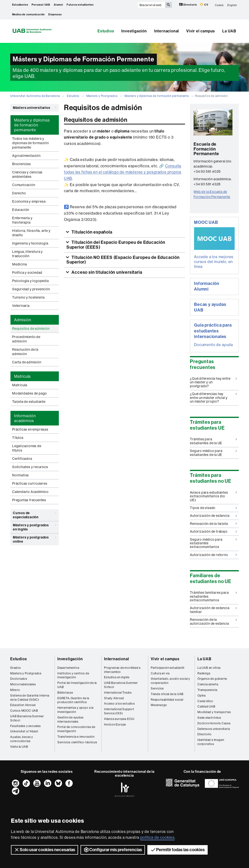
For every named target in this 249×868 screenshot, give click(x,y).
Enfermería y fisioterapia (22, 220)
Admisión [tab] (22, 320)
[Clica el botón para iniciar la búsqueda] (169, 5)
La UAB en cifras (209, 668)
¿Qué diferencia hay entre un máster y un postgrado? (213, 382)
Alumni (58, 5)
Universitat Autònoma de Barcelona (35, 96)
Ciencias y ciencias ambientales (27, 174)
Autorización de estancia (213, 516)
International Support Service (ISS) (119, 711)
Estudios (106, 31)
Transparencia (207, 690)
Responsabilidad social (167, 700)
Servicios (157, 688)
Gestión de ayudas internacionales (71, 719)
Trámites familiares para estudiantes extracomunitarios (213, 596)
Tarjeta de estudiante (29, 402)
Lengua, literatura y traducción (27, 254)
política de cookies (157, 837)
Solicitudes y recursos (30, 467)
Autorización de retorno (213, 555)
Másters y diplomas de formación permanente (157, 96)
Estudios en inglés (117, 677)
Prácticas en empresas (30, 429)
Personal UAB (41, 5)
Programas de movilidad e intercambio (122, 670)
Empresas (55, 14)
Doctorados (19, 679)
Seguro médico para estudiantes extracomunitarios (213, 543)
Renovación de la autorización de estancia (213, 621)
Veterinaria (21, 306)
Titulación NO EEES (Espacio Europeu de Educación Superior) (123, 260)
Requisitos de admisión (31, 329)
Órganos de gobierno (212, 679)
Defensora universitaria (214, 729)
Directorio (188, 5)
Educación (21, 210)
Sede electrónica (209, 718)
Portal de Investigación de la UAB (77, 685)
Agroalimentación (26, 156)
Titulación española (92, 232)
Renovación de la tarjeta (213, 524)
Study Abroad (114, 698)
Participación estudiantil (168, 668)
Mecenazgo (159, 705)
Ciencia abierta (208, 684)
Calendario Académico (30, 492)
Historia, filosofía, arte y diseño (31, 233)
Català (219, 5)
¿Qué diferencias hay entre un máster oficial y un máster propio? (213, 398)
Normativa (20, 475)
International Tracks (118, 693)
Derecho (19, 193)
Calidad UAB (206, 706)
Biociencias (22, 164)
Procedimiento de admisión (26, 339)
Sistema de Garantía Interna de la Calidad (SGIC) (30, 698)
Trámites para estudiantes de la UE (213, 441)
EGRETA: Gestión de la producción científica (73, 700)
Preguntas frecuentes (29, 500)
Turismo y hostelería (28, 297)
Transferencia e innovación (76, 737)
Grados (16, 668)
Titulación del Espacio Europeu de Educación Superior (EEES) (116, 245)
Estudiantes (20, 5)
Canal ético (205, 701)
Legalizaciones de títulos (27, 448)
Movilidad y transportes (214, 712)
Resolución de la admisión (25, 352)
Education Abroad (23, 705)
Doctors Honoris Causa (214, 723)
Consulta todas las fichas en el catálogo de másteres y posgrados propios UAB (123, 172)
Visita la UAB (19, 747)
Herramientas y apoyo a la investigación (76, 710)
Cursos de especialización (35, 514)
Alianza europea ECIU (119, 719)
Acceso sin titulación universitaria (107, 272)
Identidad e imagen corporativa (211, 742)
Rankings (204, 673)
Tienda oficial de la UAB (167, 694)
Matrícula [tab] (22, 376)
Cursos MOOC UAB (24, 711)
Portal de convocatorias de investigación (76, 729)
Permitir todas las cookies (178, 850)
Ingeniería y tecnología (30, 243)
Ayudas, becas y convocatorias (22, 739)
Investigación (134, 31)
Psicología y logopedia (31, 281)
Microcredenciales (23, 684)
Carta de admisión (27, 362)
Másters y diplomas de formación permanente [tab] (32, 125)
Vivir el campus (201, 31)
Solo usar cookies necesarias (44, 850)
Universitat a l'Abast (24, 731)
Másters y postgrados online (35, 539)
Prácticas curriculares (30, 483)
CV (204, 5)
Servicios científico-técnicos (77, 742)
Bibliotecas (65, 693)
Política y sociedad (27, 273)
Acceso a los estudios (120, 703)
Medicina (19, 264)
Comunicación (24, 185)
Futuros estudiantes (80, 5)
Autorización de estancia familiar (213, 610)
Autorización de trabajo (213, 531)
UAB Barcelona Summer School (27, 718)
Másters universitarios (35, 108)
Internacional (167, 31)
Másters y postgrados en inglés (35, 526)
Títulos (18, 438)
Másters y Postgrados (102, 96)
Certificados (22, 459)
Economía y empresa (29, 201)
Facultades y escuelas (26, 726)
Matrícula (20, 385)
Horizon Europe (115, 724)
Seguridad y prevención (31, 289)
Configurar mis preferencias (113, 850)
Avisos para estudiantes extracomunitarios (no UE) (213, 496)
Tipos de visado (213, 508)
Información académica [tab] (25, 418)
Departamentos (68, 668)
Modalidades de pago (30, 393)
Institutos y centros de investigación (73, 675)
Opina (202, 695)
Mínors (15, 690)
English (232, 5)
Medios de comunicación (29, 14)
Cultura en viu (160, 673)
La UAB (229, 31)
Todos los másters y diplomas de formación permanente (31, 143)
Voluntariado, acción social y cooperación (170, 681)
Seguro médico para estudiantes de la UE (213, 453)
